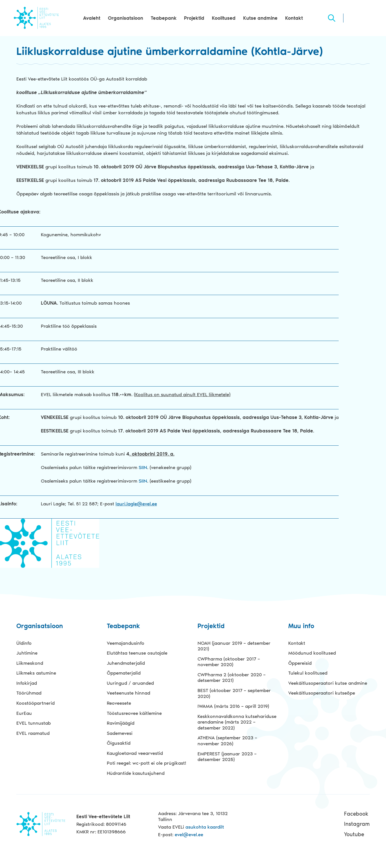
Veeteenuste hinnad (128, 693)
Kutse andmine (260, 18)
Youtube (354, 834)
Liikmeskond (30, 663)
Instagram (357, 824)
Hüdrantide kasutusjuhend (136, 773)
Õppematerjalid (124, 673)
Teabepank (164, 18)
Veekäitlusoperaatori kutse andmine (328, 683)
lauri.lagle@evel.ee (136, 504)
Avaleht (92, 18)
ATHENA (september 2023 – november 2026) (227, 741)
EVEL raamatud (33, 733)
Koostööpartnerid (36, 703)
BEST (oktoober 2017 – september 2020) (234, 693)
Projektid (194, 18)
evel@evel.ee (189, 834)
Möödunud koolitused (312, 653)
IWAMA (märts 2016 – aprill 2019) (233, 706)
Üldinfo (24, 643)
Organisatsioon (126, 18)
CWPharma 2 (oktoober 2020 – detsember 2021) (232, 678)
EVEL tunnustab (34, 723)
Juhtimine (27, 653)
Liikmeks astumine (36, 673)
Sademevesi (120, 733)
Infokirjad (27, 683)
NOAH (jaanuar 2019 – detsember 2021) (234, 646)
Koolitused (224, 18)
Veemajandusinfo (126, 643)
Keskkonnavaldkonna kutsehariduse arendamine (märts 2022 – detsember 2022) (237, 722)
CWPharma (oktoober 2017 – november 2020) (229, 662)
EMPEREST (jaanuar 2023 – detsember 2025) (227, 757)
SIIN (143, 467)
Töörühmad (29, 693)
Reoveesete (119, 703)
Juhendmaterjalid (126, 663)
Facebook (356, 814)
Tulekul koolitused (308, 673)
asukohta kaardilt (205, 827)
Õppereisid (300, 663)
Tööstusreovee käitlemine (134, 713)
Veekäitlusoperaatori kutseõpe (322, 693)
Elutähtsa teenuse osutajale (137, 653)
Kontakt (294, 18)
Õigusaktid (119, 743)
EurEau (24, 713)
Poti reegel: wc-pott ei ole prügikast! (147, 763)
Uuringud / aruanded (130, 683)
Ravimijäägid (121, 723)
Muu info (301, 626)
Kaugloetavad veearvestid (135, 753)
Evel (36, 18)
